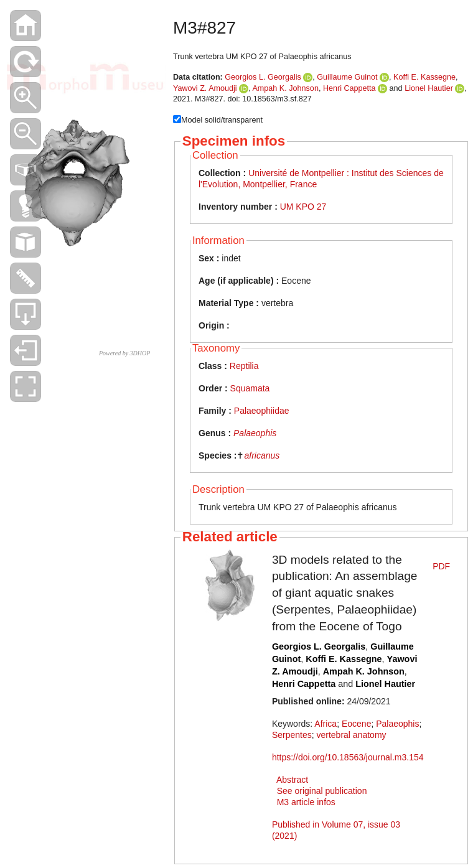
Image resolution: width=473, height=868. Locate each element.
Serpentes (292, 735)
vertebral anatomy (351, 735)
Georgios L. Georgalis (263, 77)
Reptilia (244, 366)
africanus (262, 455)
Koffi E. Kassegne (424, 77)
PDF (441, 566)
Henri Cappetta (349, 88)
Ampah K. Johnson (285, 88)
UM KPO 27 (303, 207)
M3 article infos (306, 802)
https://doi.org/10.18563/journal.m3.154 (348, 757)
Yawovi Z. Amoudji (205, 88)
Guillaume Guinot (347, 77)
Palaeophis (255, 433)
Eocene (356, 724)
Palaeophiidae (262, 411)
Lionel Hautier (429, 88)
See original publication (322, 791)
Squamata (250, 388)
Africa (325, 724)
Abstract (292, 780)
